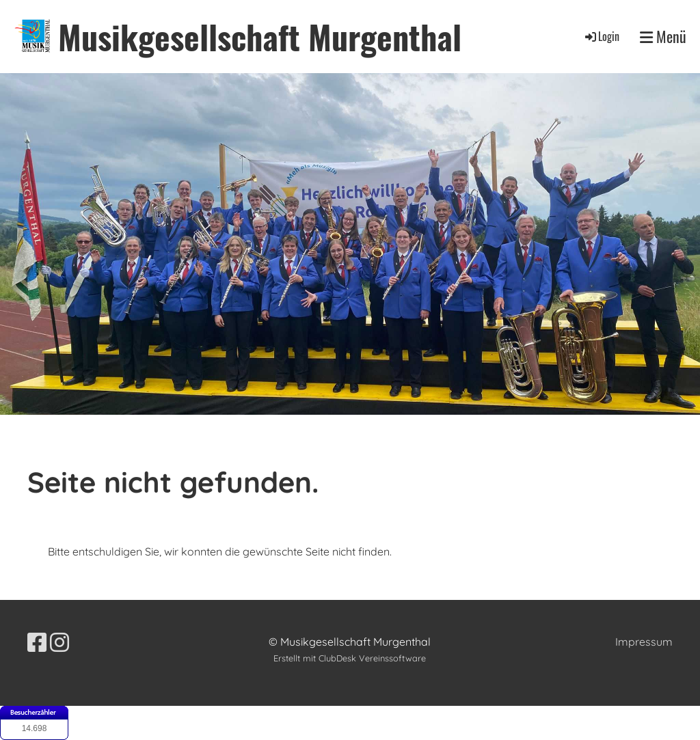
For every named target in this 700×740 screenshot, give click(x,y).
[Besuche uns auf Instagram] (59, 642)
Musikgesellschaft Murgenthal (260, 37)
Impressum (644, 642)
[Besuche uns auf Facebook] (37, 642)
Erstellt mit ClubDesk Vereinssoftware (350, 658)
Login (601, 36)
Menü (663, 37)
